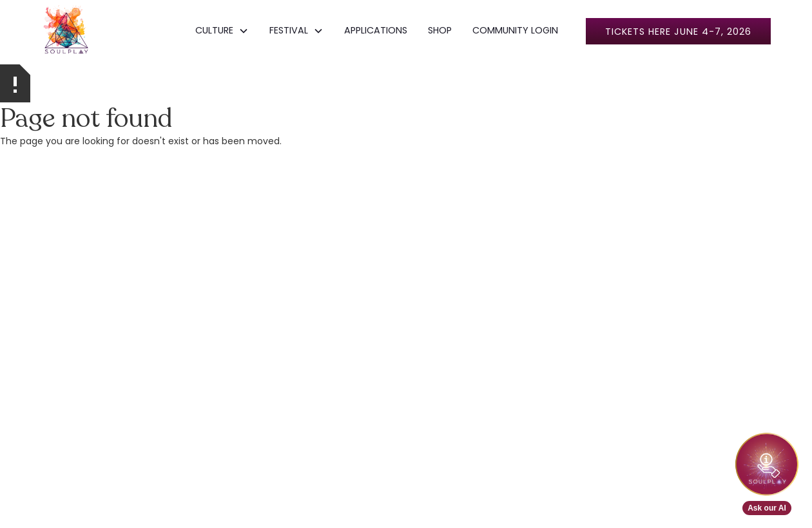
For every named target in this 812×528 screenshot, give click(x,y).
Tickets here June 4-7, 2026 (678, 32)
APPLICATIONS (376, 30)
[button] (222, 31)
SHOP (440, 30)
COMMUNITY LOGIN (515, 30)
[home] (66, 31)
